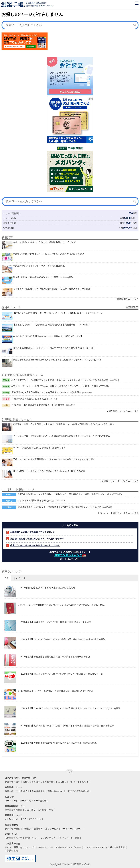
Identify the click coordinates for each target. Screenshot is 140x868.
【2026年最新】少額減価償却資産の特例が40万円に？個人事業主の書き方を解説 (58, 743)
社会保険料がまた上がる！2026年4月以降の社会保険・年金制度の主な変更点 (56, 691)
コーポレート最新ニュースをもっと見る (119, 513)
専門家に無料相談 (14, 810)
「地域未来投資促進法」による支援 (29, 399)
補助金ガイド (23, 791)
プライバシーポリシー (42, 847)
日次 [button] (6, 578)
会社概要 (38, 829)
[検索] (135, 25)
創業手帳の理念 (12, 829)
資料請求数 (9, 228)
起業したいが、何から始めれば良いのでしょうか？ (35, 545)
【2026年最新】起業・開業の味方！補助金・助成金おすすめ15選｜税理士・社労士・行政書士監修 (66, 726)
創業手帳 (9, 791)
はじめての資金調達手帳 (78, 791)
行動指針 (27, 829)
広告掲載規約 (11, 850)
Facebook (14, 819)
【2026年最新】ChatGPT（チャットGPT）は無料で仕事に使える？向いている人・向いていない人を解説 (69, 708)
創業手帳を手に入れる (55, 782)
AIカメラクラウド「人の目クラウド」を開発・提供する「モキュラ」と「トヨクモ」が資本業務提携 (60, 380)
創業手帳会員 (10, 223)
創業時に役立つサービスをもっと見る (120, 481)
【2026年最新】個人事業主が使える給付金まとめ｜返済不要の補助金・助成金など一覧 (61, 674)
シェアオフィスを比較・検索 (39, 810)
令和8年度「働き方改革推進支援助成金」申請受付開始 (38, 405)
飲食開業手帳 (38, 791)
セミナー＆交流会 (38, 801)
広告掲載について (14, 838)
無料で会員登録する (32, 782)
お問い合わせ (31, 838)
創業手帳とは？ (12, 782)
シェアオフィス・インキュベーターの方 (60, 838)
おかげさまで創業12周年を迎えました (36, 500)
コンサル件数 (10, 218)
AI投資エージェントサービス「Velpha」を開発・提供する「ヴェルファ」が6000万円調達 (55, 386)
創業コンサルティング (68, 555)
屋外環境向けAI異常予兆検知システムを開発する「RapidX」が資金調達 (46, 392)
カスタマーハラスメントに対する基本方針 (105, 847)
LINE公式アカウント (31, 819)
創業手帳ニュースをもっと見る (124, 411)
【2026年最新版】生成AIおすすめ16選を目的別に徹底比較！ (48, 588)
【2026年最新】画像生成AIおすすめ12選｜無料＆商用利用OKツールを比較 (55, 622)
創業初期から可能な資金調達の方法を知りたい (33, 532)
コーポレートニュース (16, 801)
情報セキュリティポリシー (68, 847)
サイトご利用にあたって (17, 847)
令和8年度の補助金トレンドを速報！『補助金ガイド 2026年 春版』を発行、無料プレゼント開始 (64, 494)
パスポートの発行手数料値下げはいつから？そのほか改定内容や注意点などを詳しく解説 (61, 605)
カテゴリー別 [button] (20, 578)
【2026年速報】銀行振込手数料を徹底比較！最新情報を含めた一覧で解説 (54, 657)
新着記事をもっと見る (128, 299)
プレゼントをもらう (79, 782)
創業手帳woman (55, 791)
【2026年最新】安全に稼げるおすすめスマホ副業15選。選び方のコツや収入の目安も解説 (62, 639)
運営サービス (52, 829)
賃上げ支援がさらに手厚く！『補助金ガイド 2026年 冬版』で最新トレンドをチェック (59, 507)
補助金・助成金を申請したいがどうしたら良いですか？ (37, 539)
